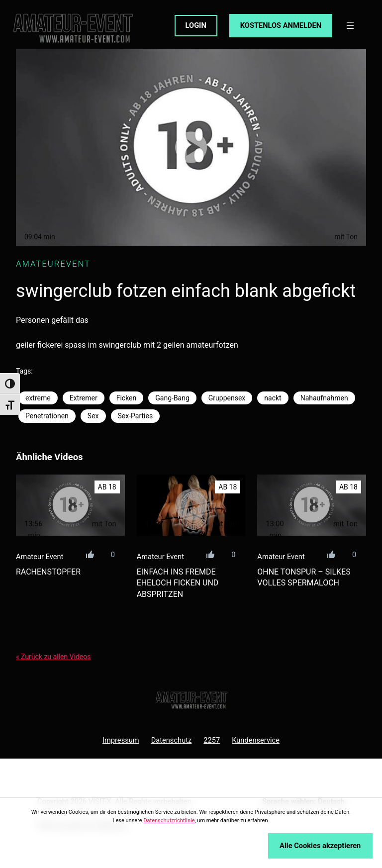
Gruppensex (227, 398)
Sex (93, 416)
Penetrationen (47, 416)
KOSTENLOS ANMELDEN (281, 25)
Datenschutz (172, 740)
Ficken (127, 398)
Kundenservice (256, 740)
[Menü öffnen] (350, 25)
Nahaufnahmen (324, 398)
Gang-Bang (172, 398)
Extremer (84, 398)
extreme (38, 398)
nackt (273, 398)
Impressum (121, 740)
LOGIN (196, 25)
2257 (212, 740)
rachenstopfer (48, 572)
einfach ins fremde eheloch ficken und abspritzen (178, 583)
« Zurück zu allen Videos (53, 657)
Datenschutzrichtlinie (169, 820)
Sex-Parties (136, 416)
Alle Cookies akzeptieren (320, 846)
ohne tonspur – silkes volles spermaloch (304, 577)
